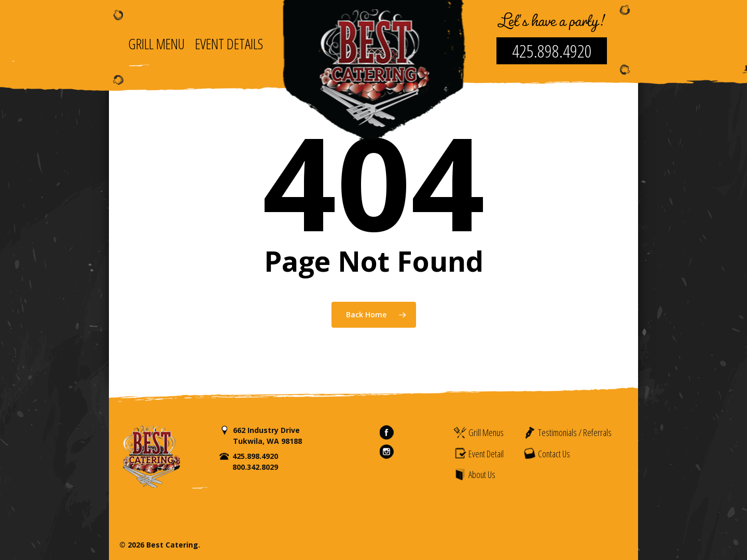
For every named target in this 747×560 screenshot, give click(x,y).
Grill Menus (479, 432)
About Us (474, 474)
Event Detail (479, 453)
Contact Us (547, 453)
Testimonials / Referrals (567, 432)
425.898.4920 (552, 51)
